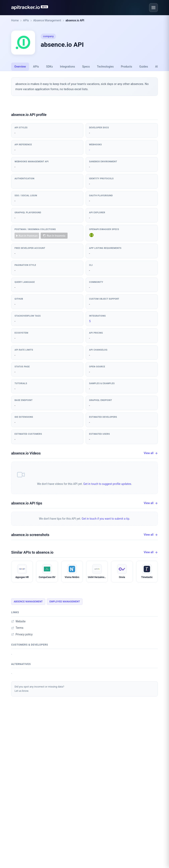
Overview (20, 67)
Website (18, 621)
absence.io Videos (26, 453)
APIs (26, 20)
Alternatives (21, 664)
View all (151, 453)
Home (15, 20)
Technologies (105, 67)
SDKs (49, 67)
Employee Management (65, 602)
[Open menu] (153, 8)
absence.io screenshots (30, 535)
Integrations (67, 67)
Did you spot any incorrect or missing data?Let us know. (39, 689)
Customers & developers (30, 645)
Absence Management (47, 20)
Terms (17, 628)
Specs (86, 67)
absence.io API (75, 20)
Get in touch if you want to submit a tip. (106, 519)
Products (126, 67)
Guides (144, 67)
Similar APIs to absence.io (32, 552)
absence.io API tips (27, 503)
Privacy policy (22, 634)
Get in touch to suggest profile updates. (108, 484)
